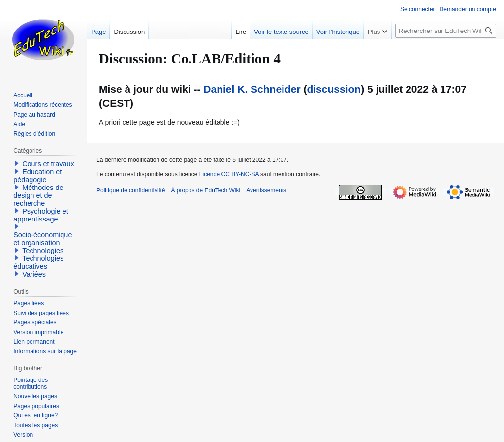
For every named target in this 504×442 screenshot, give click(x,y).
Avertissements (266, 190)
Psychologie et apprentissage (41, 215)
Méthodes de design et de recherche (38, 195)
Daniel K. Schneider (252, 89)
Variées (34, 274)
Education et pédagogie (37, 176)
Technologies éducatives (38, 262)
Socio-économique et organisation (43, 239)
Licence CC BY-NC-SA (229, 174)
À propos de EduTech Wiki (205, 190)
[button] (17, 163)
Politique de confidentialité (131, 190)
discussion (334, 89)
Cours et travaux (48, 164)
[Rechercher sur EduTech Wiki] (446, 31)
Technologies (43, 251)
